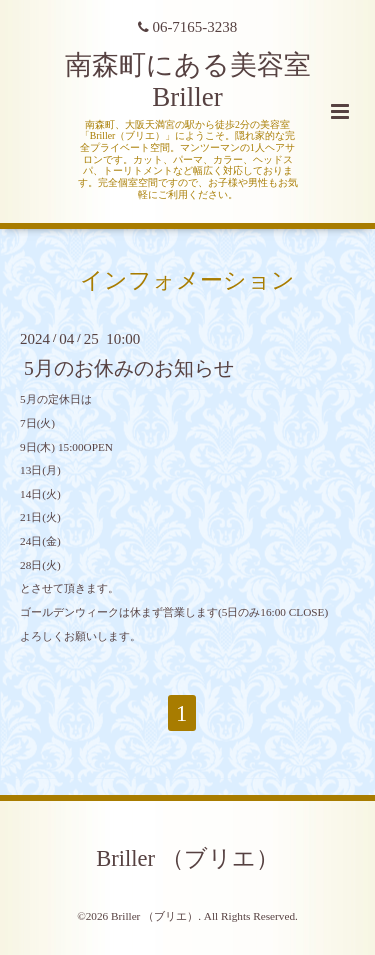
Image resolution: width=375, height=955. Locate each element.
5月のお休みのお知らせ (129, 368)
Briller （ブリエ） (187, 858)
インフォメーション (187, 279)
